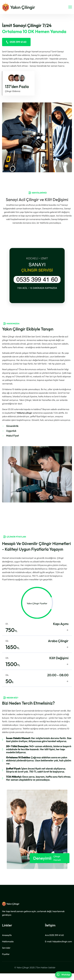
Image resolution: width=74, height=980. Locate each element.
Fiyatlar (6, 961)
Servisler (6, 954)
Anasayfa (7, 942)
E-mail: (58, 948)
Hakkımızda (8, 948)
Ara (54, 942)
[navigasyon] (70, 7)
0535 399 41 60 (16, 42)
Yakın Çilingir (23, 974)
